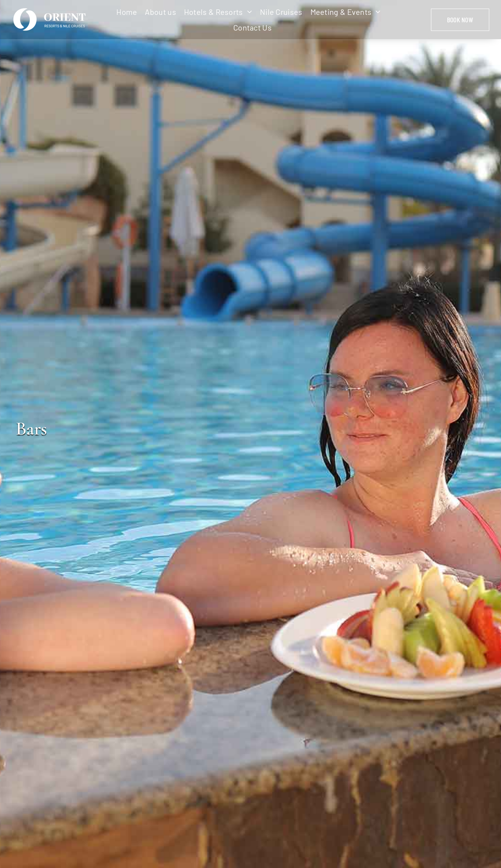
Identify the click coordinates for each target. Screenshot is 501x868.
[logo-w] (51, 9)
